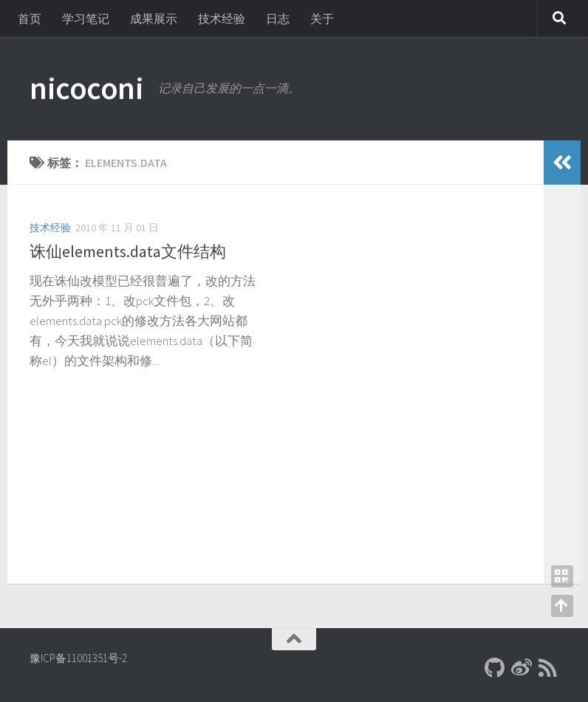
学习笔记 (86, 18)
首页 (30, 18)
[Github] (495, 668)
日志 (278, 18)
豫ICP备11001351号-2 (78, 658)
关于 (322, 18)
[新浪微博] (522, 668)
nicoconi (86, 88)
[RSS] (548, 668)
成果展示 (154, 18)
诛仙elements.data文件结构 (128, 251)
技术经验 (222, 18)
